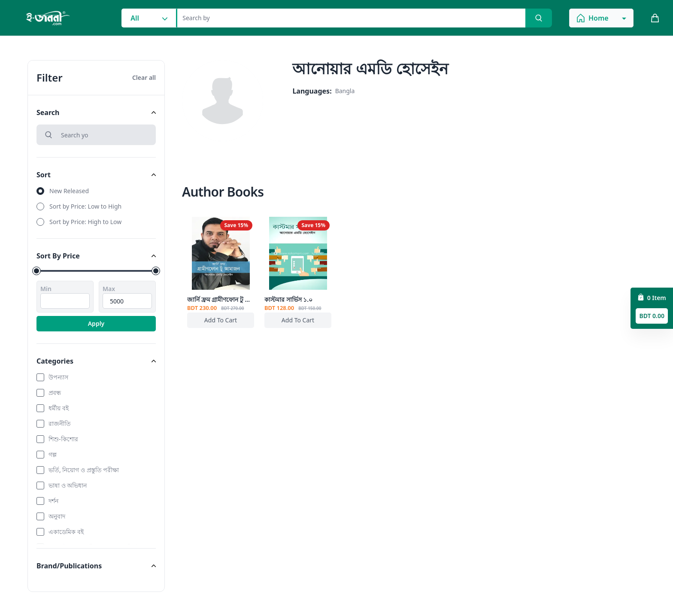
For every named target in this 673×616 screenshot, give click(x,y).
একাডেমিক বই (66, 532)
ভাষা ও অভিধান (68, 485)
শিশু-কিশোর (63, 439)
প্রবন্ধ (55, 393)
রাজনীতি (60, 423)
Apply (96, 323)
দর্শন (53, 501)
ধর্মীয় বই (59, 408)
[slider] (36, 271)
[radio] (96, 191)
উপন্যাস (58, 377)
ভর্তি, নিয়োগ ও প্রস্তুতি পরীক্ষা (84, 470)
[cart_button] (655, 18)
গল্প (53, 454)
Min (46, 289)
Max (109, 289)
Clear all (144, 77)
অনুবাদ (57, 516)
